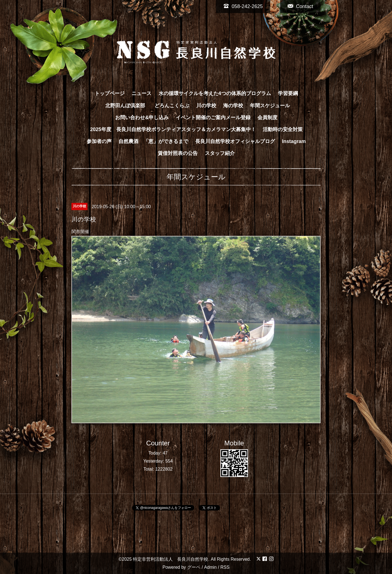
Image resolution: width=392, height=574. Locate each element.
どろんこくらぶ (172, 106)
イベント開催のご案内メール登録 (213, 118)
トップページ (110, 93)
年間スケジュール (270, 106)
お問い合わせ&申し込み (142, 118)
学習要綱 (288, 93)
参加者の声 (99, 141)
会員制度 (267, 118)
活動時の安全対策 (283, 129)
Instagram (294, 141)
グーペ (194, 567)
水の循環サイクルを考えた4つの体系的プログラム (215, 93)
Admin (210, 567)
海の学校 (233, 106)
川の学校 (206, 106)
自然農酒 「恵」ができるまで (153, 141)
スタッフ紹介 (220, 153)
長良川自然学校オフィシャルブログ (235, 141)
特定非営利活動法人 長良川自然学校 (171, 559)
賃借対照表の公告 (178, 153)
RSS (225, 567)
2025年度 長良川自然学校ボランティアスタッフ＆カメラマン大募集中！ (173, 129)
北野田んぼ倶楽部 (128, 106)
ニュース (141, 93)
